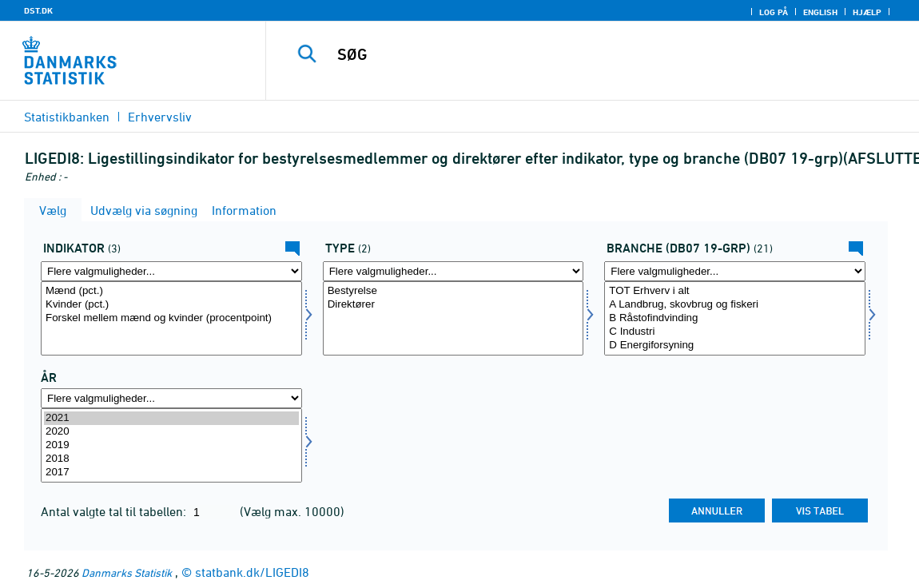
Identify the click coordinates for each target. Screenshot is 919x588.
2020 (171, 432)
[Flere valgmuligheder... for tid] (171, 398)
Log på (774, 12)
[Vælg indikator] (171, 318)
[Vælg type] (454, 318)
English (820, 12)
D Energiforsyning (735, 346)
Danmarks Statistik (127, 572)
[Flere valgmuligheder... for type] (454, 271)
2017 (171, 473)
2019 (171, 445)
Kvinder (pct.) (171, 305)
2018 (171, 459)
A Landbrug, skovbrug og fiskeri (735, 305)
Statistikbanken (67, 117)
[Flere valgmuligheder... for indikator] (171, 271)
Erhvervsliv (160, 117)
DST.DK (38, 10)
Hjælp (867, 12)
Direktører (454, 305)
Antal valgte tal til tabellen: (115, 511)
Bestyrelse (454, 291)
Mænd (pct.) (171, 291)
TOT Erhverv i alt (735, 291)
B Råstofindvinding (735, 318)
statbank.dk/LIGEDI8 (252, 572)
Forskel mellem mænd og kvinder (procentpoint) (171, 318)
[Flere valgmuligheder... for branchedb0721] (735, 271)
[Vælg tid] (171, 445)
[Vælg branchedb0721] (735, 318)
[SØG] (589, 54)
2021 (171, 418)
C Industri (735, 332)
